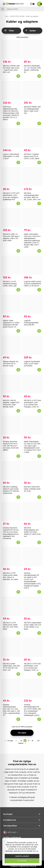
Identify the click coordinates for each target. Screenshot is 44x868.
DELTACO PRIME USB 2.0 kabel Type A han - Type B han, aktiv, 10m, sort (11, 69)
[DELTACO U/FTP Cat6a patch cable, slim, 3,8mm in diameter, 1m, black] (12, 557)
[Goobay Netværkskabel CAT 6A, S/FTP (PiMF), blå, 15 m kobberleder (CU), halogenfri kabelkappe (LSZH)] (33, 688)
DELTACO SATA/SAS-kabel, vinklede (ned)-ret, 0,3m (32, 489)
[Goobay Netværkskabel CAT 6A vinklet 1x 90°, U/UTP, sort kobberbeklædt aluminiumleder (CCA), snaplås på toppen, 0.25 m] (33, 557)
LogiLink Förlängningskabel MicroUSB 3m (31, 323)
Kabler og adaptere (32, 16)
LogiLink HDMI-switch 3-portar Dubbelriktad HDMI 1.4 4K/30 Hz (33, 284)
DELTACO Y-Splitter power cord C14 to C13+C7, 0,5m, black (32, 156)
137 (38, 741)
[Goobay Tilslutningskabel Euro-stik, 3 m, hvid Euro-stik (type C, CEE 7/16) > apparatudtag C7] (12, 688)
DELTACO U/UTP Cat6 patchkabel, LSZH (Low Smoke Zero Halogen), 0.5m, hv (32, 404)
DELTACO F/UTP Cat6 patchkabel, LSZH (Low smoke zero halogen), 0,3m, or (32, 667)
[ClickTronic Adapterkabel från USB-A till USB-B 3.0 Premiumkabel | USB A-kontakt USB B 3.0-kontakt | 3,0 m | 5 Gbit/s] (12, 90)
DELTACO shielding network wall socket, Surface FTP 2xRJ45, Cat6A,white (11, 490)
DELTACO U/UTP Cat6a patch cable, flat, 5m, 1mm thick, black (11, 626)
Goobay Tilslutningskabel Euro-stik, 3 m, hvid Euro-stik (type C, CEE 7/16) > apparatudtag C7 (11, 710)
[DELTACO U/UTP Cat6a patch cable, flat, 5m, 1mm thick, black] (12, 606)
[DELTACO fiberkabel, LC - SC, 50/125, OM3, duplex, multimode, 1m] (33, 49)
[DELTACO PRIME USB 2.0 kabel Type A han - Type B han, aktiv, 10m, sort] (12, 49)
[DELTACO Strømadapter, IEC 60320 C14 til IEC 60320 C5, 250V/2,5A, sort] (33, 511)
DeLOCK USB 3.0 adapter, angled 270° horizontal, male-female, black (11, 404)
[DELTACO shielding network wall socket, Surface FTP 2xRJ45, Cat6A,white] (12, 470)
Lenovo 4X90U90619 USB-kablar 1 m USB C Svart (11, 156)
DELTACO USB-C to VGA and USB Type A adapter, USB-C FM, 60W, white (11, 237)
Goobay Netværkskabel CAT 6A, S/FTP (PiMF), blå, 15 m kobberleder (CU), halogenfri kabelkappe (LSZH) (33, 710)
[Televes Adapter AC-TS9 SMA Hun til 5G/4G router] (12, 345)
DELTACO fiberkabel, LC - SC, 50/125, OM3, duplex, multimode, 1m (32, 69)
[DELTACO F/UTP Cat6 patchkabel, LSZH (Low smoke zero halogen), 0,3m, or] (33, 647)
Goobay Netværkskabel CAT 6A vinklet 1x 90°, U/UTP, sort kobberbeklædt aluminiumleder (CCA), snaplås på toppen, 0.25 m (33, 580)
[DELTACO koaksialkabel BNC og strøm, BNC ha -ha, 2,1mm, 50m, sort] (33, 177)
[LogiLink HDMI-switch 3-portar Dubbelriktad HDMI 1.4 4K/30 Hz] (33, 265)
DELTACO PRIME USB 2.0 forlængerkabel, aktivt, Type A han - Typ (32, 110)
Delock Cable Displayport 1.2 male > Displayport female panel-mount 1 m (11, 324)
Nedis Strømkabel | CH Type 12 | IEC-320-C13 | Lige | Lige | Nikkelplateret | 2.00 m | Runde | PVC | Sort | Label (32, 447)
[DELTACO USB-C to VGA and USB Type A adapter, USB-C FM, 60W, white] (12, 218)
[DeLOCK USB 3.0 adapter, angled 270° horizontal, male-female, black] (12, 384)
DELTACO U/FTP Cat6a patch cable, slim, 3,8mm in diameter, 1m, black (11, 576)
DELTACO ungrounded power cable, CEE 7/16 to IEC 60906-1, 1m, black (33, 626)
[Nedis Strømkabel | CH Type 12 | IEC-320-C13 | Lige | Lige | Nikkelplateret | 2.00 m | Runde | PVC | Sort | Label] (33, 425)
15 (21, 741)
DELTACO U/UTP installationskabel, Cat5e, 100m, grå (10, 284)
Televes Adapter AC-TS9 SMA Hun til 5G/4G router (11, 364)
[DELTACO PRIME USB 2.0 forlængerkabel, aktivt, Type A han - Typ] (33, 90)
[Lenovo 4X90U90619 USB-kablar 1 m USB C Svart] (12, 138)
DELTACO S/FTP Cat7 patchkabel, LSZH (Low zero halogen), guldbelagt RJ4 (11, 196)
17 (29, 741)
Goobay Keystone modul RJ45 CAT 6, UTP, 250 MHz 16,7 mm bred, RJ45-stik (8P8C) (11, 446)
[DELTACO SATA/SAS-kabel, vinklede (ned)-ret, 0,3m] (33, 470)
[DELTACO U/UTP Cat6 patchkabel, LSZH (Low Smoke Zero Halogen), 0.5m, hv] (33, 384)
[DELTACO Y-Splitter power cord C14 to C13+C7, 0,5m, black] (33, 138)
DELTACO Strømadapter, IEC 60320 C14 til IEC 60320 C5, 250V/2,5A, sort (32, 532)
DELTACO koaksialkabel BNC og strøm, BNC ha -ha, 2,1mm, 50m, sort (32, 196)
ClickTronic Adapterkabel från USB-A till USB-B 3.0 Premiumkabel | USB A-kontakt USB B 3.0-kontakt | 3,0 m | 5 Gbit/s (11, 113)
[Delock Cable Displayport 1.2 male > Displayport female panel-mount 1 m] (12, 304)
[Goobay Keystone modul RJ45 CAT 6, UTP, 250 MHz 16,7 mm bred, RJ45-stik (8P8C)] (12, 425)
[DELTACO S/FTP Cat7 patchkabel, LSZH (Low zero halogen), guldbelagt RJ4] (12, 177)
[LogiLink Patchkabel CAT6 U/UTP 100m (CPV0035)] (33, 345)
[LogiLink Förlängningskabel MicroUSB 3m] (33, 304)
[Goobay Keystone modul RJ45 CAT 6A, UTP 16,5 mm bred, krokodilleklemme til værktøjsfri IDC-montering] (12, 511)
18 (32, 741)
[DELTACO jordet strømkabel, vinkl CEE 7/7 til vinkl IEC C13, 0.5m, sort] (12, 647)
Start (7, 16)
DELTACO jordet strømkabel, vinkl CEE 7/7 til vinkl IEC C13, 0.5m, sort (11, 667)
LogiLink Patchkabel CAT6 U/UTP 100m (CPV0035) (32, 364)
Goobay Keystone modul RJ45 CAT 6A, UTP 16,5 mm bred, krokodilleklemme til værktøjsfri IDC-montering (11, 533)
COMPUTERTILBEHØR (17, 16)
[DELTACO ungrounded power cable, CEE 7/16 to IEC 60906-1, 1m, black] (33, 606)
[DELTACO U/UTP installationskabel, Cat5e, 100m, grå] (12, 265)
